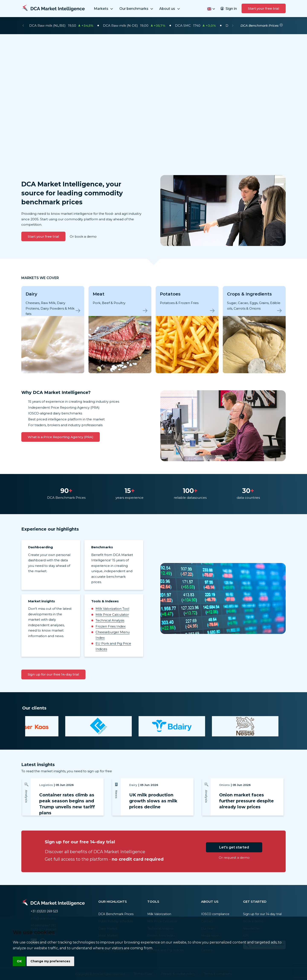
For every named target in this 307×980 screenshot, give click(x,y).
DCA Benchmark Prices (116, 914)
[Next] (233, 26)
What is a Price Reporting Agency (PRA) (61, 437)
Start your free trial (264, 8)
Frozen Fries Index (111, 626)
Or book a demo (83, 236)
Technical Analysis (110, 620)
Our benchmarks (137, 9)
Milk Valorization (159, 914)
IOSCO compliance (215, 914)
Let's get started (234, 847)
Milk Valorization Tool (112, 609)
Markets (104, 9)
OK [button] (20, 961)
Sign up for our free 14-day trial (53, 674)
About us (170, 9)
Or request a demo (234, 858)
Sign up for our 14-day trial (262, 914)
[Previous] (23, 26)
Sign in (229, 9)
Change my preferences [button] (51, 961)
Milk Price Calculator (112, 615)
